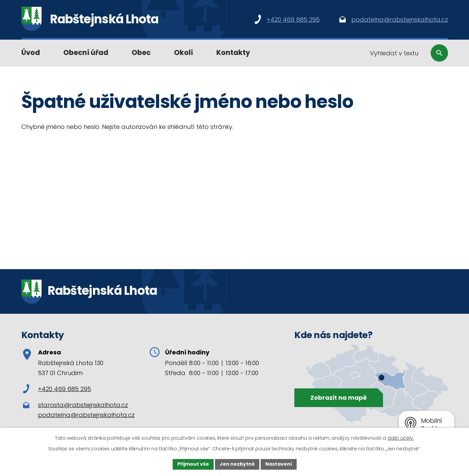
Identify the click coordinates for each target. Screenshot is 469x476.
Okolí (183, 52)
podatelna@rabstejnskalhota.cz (86, 415)
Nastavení (279, 464)
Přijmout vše (193, 464)
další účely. (401, 438)
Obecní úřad (86, 52)
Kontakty (233, 52)
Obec (141, 52)
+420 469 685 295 (57, 389)
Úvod (31, 52)
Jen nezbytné (237, 464)
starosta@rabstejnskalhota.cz (83, 405)
